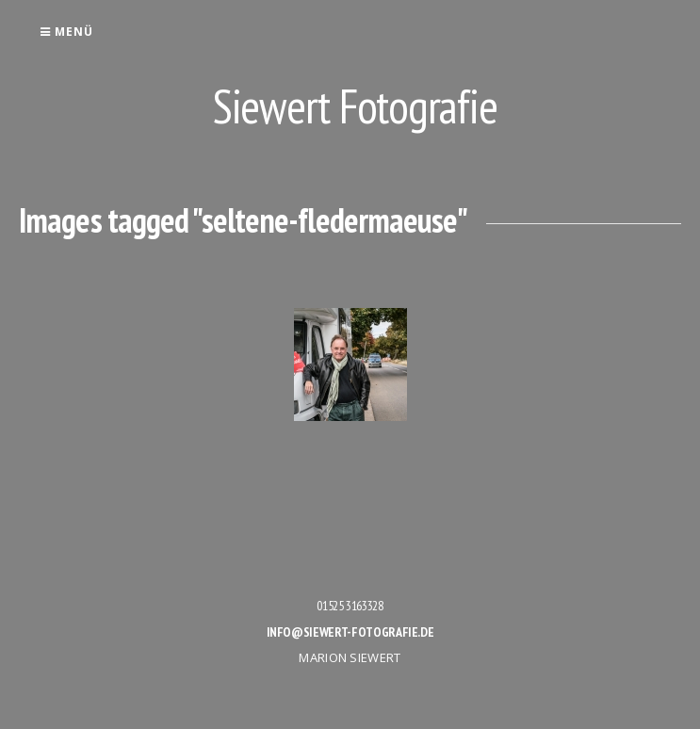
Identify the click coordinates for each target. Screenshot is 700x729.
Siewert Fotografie (355, 106)
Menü (66, 32)
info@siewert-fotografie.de (350, 632)
